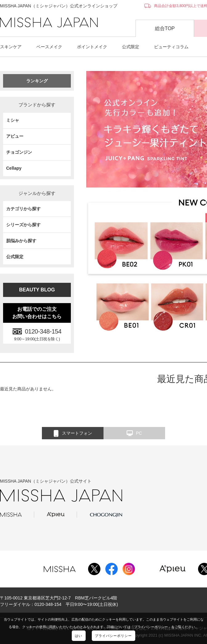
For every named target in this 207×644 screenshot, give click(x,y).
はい (79, 636)
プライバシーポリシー (114, 636)
